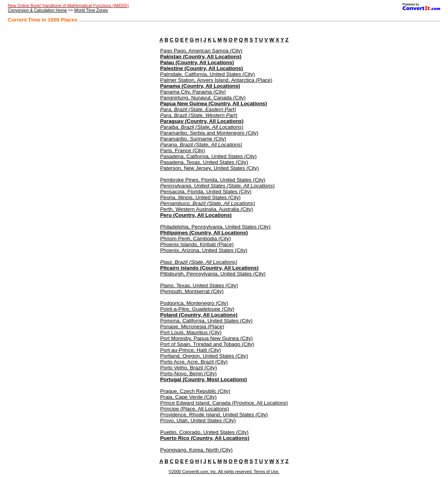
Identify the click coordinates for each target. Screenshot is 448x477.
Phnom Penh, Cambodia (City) (195, 238)
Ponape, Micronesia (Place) (192, 327)
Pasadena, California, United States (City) (208, 156)
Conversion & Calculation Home (37, 10)
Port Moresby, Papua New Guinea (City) (206, 338)
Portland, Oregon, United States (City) (204, 356)
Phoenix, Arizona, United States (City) (204, 250)
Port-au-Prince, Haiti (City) (191, 350)
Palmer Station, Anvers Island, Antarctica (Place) (216, 80)
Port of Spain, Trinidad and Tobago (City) (207, 344)
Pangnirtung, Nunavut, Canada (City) (203, 98)
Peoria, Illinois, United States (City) (200, 197)
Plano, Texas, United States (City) (199, 285)
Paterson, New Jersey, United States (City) (209, 168)
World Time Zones (91, 10)
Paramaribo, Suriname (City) (193, 139)
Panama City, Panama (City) (193, 92)
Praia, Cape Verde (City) (188, 397)
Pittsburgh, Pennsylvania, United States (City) (213, 274)
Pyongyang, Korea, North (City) (196, 450)
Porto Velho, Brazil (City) (188, 368)
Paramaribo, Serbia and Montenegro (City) (209, 133)
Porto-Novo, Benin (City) (188, 373)
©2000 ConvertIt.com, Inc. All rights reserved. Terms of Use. (224, 472)
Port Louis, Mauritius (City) (191, 332)
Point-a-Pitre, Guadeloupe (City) (197, 309)
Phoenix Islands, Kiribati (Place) (197, 244)
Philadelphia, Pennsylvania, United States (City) (215, 227)
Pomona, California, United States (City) (206, 321)
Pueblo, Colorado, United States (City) (204, 432)
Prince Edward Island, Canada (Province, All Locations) (224, 403)
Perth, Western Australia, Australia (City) (207, 209)
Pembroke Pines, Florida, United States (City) (213, 180)
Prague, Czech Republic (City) (195, 391)
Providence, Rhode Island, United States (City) (214, 415)
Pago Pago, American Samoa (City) (201, 51)
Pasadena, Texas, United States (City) (204, 162)
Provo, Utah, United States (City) (198, 420)
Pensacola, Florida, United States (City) (206, 192)
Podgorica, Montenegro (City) (194, 303)
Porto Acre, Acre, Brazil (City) (194, 362)
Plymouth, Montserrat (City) (192, 291)
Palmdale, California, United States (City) (207, 74)
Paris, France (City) (183, 150)
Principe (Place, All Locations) (194, 409)
